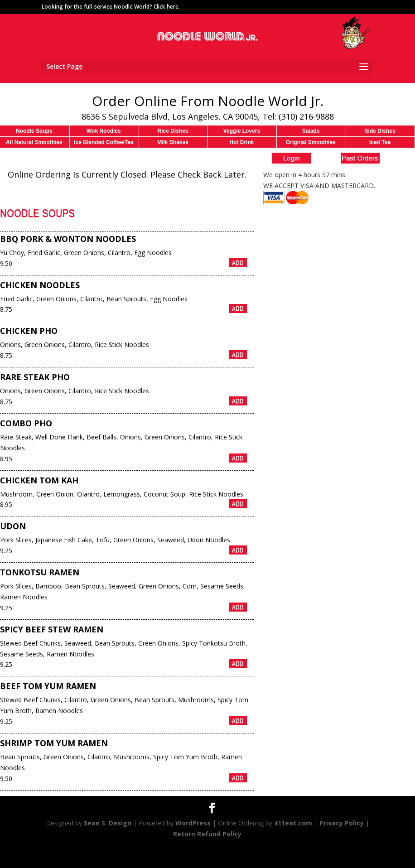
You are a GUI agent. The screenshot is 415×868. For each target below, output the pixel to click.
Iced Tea (380, 142)
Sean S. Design (108, 823)
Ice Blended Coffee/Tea (104, 142)
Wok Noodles (104, 131)
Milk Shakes (173, 142)
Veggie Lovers (242, 131)
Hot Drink (241, 142)
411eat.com (293, 823)
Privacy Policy (342, 823)
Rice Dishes (173, 131)
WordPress (193, 823)
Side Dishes (380, 131)
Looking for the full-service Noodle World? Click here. (111, 7)
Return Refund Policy (207, 834)
